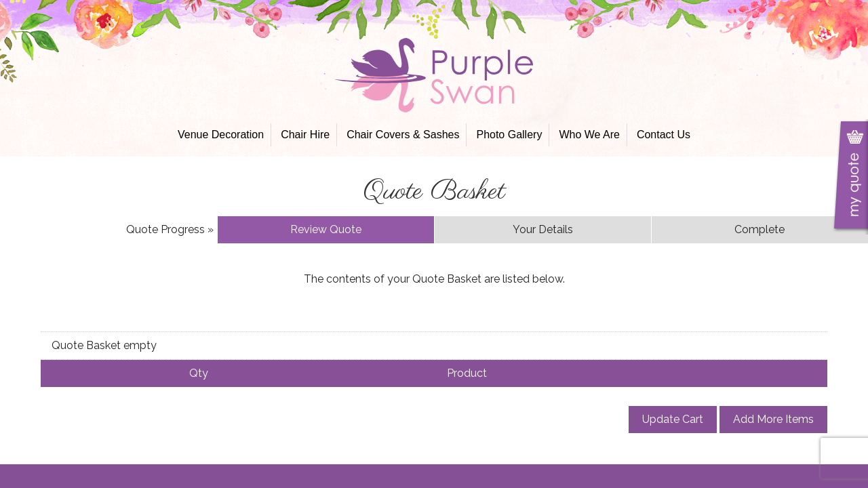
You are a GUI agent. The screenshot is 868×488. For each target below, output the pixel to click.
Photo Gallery (509, 135)
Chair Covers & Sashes (403, 135)
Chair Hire (305, 135)
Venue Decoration (221, 135)
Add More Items (773, 419)
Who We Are (589, 135)
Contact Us (664, 135)
